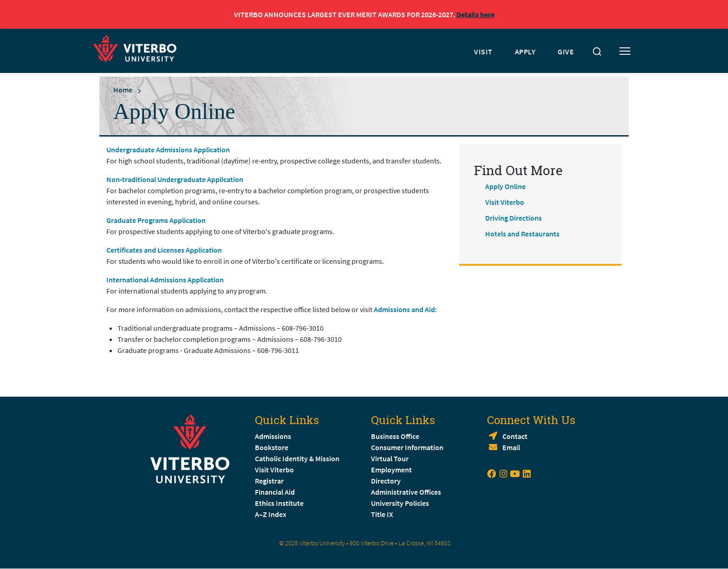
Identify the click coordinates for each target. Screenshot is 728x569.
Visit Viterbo (505, 202)
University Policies (400, 503)
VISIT (483, 52)
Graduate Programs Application (156, 220)
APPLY (525, 52)
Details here (475, 14)
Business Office (395, 436)
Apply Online (505, 186)
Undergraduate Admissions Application (168, 150)
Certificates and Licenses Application (164, 250)
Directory (387, 481)
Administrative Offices (406, 492)
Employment (391, 470)
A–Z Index (271, 514)
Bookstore (272, 447)
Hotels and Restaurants (522, 234)
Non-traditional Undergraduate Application (175, 179)
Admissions (273, 436)
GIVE (566, 52)
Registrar (269, 481)
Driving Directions (513, 218)
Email (511, 447)
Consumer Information (407, 447)
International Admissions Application (165, 280)
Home (123, 90)
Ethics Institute (279, 503)
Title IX (382, 514)
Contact (515, 436)
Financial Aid (275, 492)
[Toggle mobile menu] (625, 52)
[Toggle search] (597, 52)
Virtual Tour (390, 458)
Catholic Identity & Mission (297, 458)
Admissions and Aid (404, 309)
